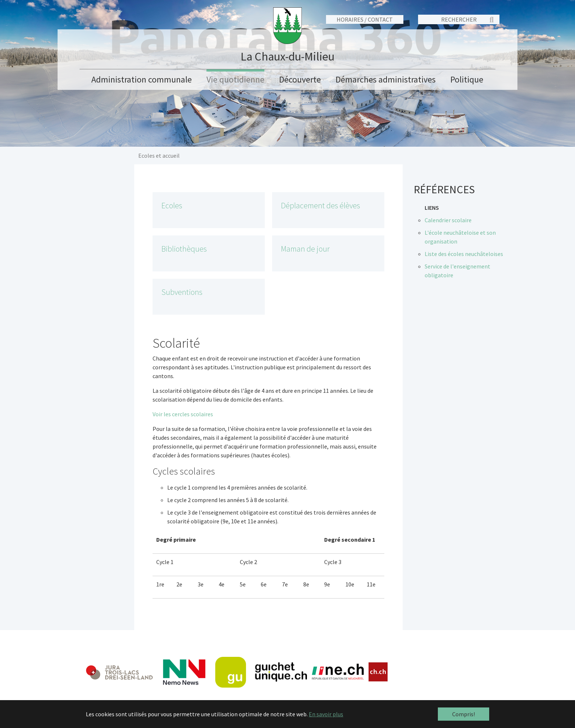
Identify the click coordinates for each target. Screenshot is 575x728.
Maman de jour (305, 249)
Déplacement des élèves (321, 206)
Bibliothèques (184, 249)
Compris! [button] (464, 714)
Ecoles (172, 206)
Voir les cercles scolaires (183, 414)
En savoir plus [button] (326, 714)
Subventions (182, 292)
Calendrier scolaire (448, 220)
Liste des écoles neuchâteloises (464, 254)
